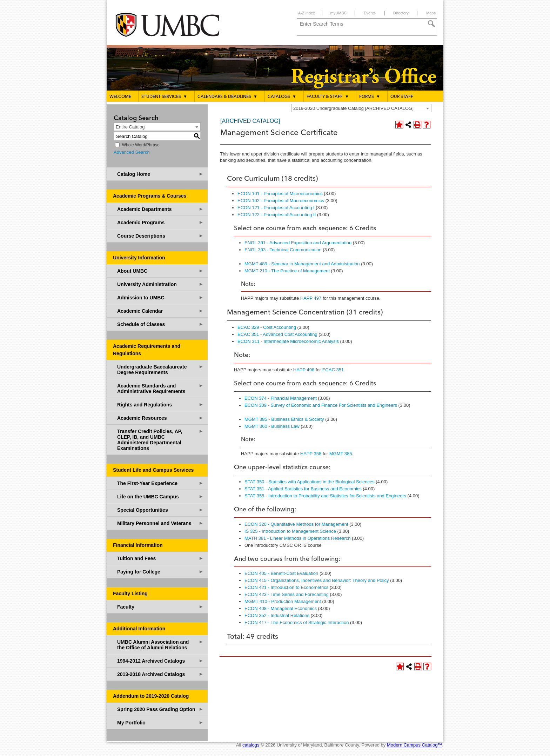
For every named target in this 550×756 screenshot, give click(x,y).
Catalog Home (160, 174)
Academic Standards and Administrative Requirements (160, 388)
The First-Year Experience (160, 483)
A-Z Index (307, 13)
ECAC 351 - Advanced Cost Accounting (277, 334)
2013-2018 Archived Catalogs (160, 674)
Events (370, 13)
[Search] (431, 24)
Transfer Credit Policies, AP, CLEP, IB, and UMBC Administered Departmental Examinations (160, 440)
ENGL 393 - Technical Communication (283, 250)
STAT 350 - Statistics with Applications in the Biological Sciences (310, 482)
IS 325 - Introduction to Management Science (290, 531)
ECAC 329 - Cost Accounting (267, 327)
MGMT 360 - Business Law (272, 426)
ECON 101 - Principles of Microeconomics (280, 194)
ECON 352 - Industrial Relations (277, 615)
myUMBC (338, 13)
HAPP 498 (304, 370)
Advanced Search (132, 152)
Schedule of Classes (160, 324)
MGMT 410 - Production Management (283, 601)
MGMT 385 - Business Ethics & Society (284, 419)
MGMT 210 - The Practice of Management (287, 271)
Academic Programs (160, 222)
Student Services (164, 97)
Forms (370, 97)
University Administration (160, 284)
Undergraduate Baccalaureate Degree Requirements (160, 369)
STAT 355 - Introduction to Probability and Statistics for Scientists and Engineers (325, 496)
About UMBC (160, 271)
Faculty (160, 607)
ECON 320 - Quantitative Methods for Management (296, 524)
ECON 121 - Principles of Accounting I (276, 208)
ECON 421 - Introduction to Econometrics (286, 587)
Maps (431, 13)
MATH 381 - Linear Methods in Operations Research (298, 538)
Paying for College (160, 572)
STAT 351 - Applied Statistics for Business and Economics (303, 489)
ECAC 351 (333, 370)
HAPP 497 (311, 298)
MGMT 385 (341, 454)
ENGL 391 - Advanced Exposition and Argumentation (298, 243)
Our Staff (402, 97)
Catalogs (282, 97)
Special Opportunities (160, 510)
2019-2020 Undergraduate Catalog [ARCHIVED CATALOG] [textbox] (353, 108)
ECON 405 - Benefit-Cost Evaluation (281, 573)
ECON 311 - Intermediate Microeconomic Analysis (288, 341)
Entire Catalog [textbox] (130, 127)
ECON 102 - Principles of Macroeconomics (281, 201)
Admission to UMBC (160, 297)
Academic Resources (160, 418)
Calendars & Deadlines (227, 97)
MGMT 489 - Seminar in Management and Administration (302, 264)
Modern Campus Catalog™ (415, 745)
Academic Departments (160, 209)
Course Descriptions (160, 236)
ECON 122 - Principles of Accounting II (277, 215)
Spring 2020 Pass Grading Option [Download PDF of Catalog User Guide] (160, 709)
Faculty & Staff (328, 97)
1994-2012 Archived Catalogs (160, 661)
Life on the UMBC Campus (160, 496)
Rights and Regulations (160, 404)
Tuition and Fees (160, 558)
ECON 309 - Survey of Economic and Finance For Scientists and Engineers (321, 405)
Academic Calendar (160, 311)
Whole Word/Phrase (141, 145)
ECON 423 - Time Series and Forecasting (287, 594)
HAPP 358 (311, 454)
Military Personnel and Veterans (160, 523)
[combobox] (361, 108)
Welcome (120, 97)
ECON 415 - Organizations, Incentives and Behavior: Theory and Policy (317, 580)
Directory (401, 13)
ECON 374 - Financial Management (281, 398)
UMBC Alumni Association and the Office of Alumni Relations (160, 645)
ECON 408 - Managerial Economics (281, 608)
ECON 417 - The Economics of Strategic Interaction (297, 622)
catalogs (251, 745)
